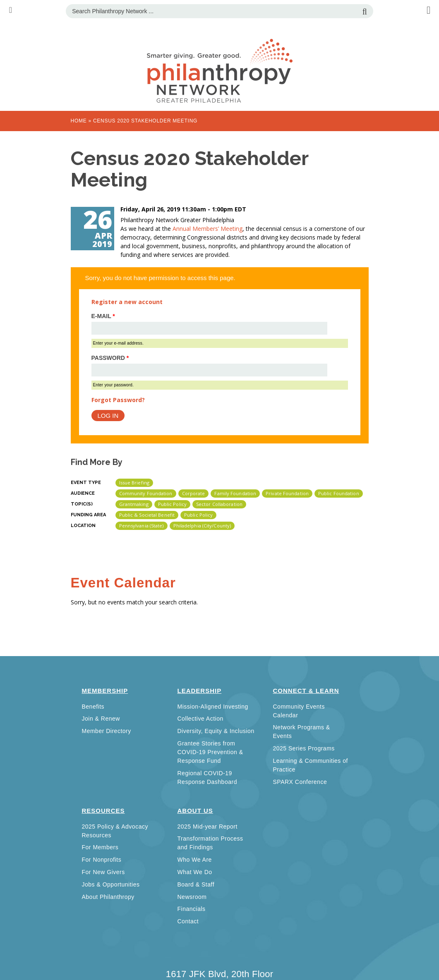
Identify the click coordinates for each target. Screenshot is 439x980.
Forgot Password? (118, 400)
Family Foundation (235, 493)
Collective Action (200, 719)
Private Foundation (287, 493)
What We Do (195, 872)
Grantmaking (134, 504)
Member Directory (107, 731)
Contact (188, 921)
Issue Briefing (134, 483)
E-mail (103, 316)
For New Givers (103, 872)
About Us (195, 811)
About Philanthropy (108, 897)
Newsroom (192, 897)
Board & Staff (196, 884)
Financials (192, 909)
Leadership (200, 691)
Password (110, 358)
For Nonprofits (102, 860)
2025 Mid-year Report (208, 827)
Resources (103, 811)
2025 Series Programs (304, 748)
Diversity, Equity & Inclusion (216, 731)
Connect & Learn (306, 691)
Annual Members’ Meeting (208, 229)
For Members (100, 847)
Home (79, 121)
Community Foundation (146, 493)
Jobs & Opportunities (111, 884)
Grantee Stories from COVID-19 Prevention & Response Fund (210, 752)
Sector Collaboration (219, 504)
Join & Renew (101, 719)
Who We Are (195, 860)
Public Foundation (339, 493)
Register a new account (127, 302)
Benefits (93, 707)
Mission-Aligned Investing (213, 707)
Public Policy (172, 504)
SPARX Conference (300, 782)
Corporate (194, 493)
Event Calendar (123, 583)
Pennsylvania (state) (142, 526)
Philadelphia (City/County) (202, 526)
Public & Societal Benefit (147, 515)
